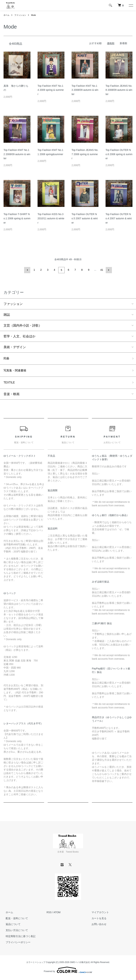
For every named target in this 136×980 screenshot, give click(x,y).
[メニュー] (131, 5)
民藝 (7, 358)
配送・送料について (15, 920)
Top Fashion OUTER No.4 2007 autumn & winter (119, 218)
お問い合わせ (97, 926)
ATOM (57, 914)
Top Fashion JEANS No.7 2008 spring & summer (85, 154)
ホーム (7, 15)
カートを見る (97, 920)
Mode (35, 15)
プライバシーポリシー (16, 944)
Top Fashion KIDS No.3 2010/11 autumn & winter (51, 218)
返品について (11, 926)
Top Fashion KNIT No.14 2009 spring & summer (51, 90)
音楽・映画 (12, 396)
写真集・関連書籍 (16, 371)
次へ (108, 270)
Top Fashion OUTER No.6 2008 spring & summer (119, 154)
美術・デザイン (15, 347)
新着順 (123, 43)
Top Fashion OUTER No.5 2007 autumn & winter (85, 218)
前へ (28, 270)
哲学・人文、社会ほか (19, 336)
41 (101, 270)
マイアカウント (98, 914)
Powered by (68, 971)
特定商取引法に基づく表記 (18, 938)
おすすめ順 (95, 43)
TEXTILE (10, 384)
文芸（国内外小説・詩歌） (23, 325)
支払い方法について (15, 932)
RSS (49, 914)
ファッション (21, 15)
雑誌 (7, 314)
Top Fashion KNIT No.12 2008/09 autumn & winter (17, 154)
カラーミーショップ (36, 964)
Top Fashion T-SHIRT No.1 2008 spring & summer (17, 218)
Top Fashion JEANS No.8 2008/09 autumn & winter (119, 90)
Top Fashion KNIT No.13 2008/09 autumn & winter (85, 90)
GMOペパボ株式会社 (80, 964)
